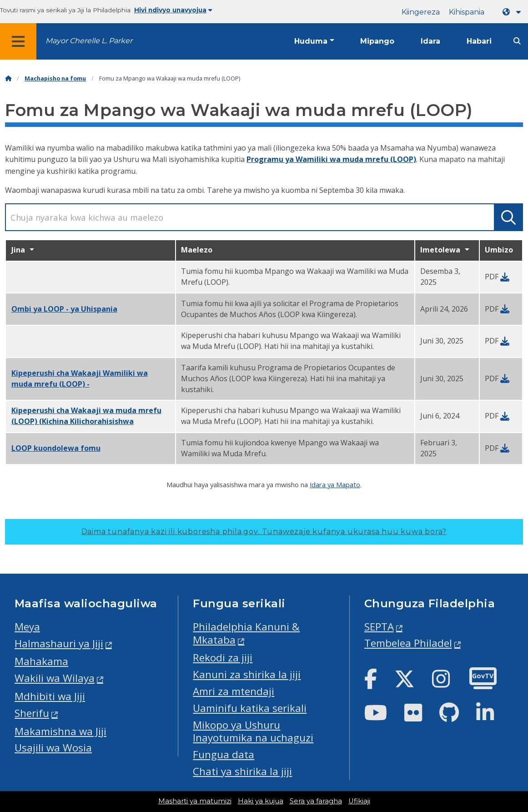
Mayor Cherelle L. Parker (89, 41)
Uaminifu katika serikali (250, 708)
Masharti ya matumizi (195, 801)
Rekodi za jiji (223, 658)
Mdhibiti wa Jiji (50, 696)
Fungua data (224, 754)
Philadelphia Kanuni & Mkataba (246, 633)
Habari (479, 41)
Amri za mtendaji (234, 691)
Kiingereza (421, 12)
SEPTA (379, 627)
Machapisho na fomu (55, 78)
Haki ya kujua (261, 801)
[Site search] (517, 41)
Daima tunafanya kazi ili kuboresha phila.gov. (264, 532)
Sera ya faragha (316, 801)
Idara (430, 41)
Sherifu (32, 713)
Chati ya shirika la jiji (242, 771)
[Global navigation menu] (18, 41)
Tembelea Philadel (408, 643)
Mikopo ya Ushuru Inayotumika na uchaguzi (253, 731)
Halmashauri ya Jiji (59, 643)
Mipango (377, 41)
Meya (27, 627)
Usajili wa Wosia (53, 748)
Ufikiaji (359, 801)
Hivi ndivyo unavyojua (173, 10)
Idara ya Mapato (335, 484)
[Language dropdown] (513, 12)
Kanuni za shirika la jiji (247, 674)
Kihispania (467, 12)
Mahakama (41, 661)
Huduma (311, 41)
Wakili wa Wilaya (55, 678)
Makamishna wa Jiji (60, 731)
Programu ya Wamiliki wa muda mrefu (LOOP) (331, 159)
